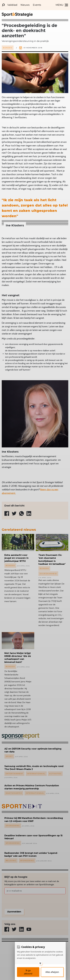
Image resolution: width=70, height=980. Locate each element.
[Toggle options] (40, 963)
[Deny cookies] (52, 972)
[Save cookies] (28, 972)
